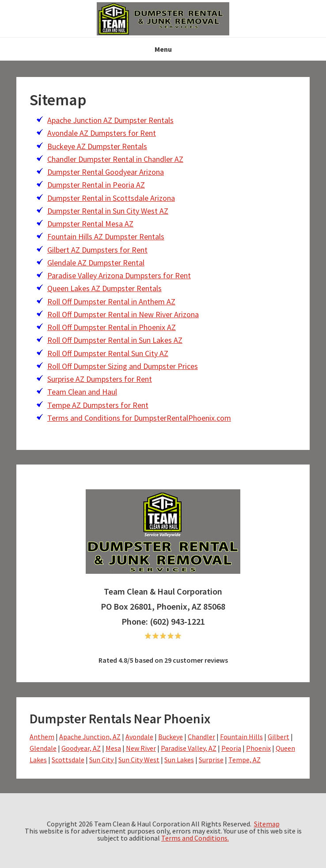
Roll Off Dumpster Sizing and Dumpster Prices (123, 366)
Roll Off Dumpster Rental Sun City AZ (108, 353)
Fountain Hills (241, 737)
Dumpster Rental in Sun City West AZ (108, 211)
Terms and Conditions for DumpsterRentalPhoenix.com (139, 418)
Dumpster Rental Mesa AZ (90, 224)
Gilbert (279, 737)
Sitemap (267, 824)
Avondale (139, 737)
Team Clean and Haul (82, 392)
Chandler (201, 737)
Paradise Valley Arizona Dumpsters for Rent (119, 275)
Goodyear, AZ (81, 748)
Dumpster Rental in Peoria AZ (96, 185)
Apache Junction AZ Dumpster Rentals (110, 120)
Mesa (113, 748)
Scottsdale (68, 760)
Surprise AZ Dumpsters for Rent (100, 379)
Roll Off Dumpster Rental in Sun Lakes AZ (115, 340)
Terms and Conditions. (195, 838)
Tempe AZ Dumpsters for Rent (98, 405)
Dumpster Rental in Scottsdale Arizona (111, 198)
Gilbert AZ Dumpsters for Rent (97, 250)
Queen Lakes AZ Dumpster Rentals (104, 288)
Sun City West (139, 760)
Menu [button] (163, 49)
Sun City (102, 760)
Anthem (42, 737)
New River (141, 748)
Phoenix (258, 748)
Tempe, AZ (244, 760)
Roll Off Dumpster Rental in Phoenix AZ (112, 327)
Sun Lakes (179, 760)
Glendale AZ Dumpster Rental (96, 263)
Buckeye (171, 737)
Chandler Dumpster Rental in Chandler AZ (115, 159)
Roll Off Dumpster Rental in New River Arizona (123, 314)
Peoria (231, 748)
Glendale (43, 748)
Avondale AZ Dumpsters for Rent (102, 133)
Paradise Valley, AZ (189, 748)
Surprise (211, 760)
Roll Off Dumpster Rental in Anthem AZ (111, 301)
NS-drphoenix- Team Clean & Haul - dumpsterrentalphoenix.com (163, 19)
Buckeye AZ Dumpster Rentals (97, 146)
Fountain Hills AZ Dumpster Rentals (106, 236)
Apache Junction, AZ (90, 737)
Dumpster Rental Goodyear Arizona (106, 172)
